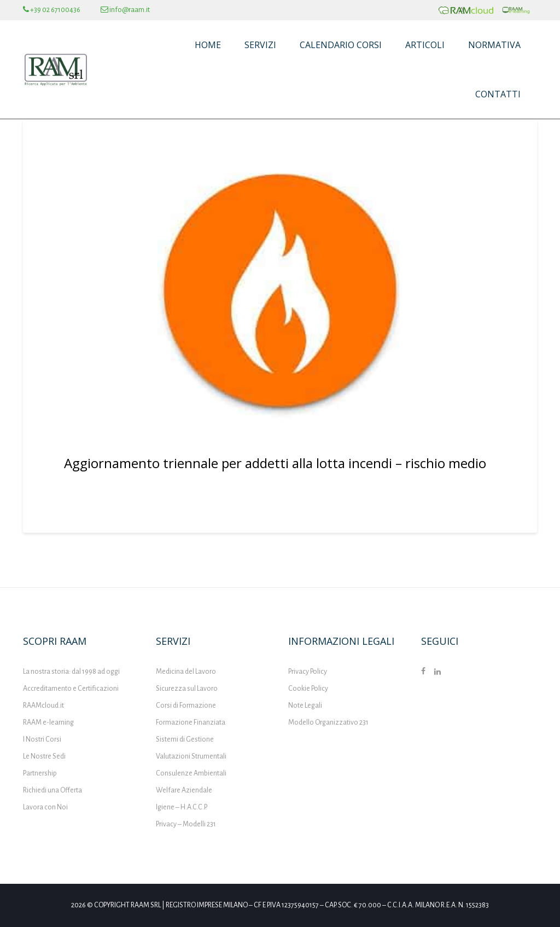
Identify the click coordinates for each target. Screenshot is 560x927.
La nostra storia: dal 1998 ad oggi (71, 672)
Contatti (498, 94)
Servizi (260, 45)
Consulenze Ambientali (191, 773)
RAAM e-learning (48, 722)
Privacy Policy (308, 672)
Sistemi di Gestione (185, 739)
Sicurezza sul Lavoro (187, 689)
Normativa (494, 45)
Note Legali (305, 706)
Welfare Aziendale (184, 790)
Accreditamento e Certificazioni (71, 689)
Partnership (40, 773)
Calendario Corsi (341, 45)
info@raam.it (125, 10)
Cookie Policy (308, 689)
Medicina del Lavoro (186, 672)
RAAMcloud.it (43, 706)
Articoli (425, 45)
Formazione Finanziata (191, 722)
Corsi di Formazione (186, 706)
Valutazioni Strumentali (191, 756)
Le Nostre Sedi (44, 756)
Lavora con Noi (45, 807)
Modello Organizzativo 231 (328, 722)
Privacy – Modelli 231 (186, 824)
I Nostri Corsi (42, 739)
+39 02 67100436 (52, 10)
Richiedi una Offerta (52, 790)
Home (208, 45)
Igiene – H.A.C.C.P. (182, 807)
